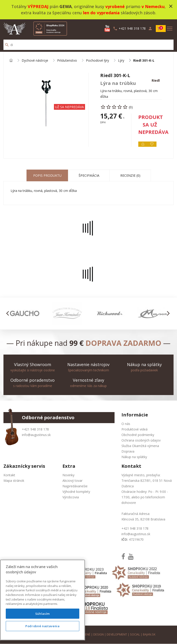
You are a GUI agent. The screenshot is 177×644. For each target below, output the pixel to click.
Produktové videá (134, 429)
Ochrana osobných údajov (141, 440)
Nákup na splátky (134, 457)
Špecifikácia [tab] (89, 176)
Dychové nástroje (35, 61)
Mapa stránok (14, 481)
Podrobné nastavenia (42, 626)
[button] (9, 314)
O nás (126, 424)
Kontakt (9, 475)
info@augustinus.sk (36, 435)
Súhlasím (43, 614)
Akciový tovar (72, 481)
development (117, 635)
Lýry (121, 61)
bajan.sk (149, 635)
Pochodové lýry (97, 61)
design (99, 635)
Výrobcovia (71, 497)
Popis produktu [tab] (47, 176)
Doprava (128, 452)
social (135, 635)
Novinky (68, 475)
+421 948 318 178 (35, 429)
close (171, 6)
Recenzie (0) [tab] (130, 176)
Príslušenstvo (67, 61)
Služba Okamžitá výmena (140, 446)
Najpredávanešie (75, 486)
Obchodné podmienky (138, 435)
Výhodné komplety (76, 492)
